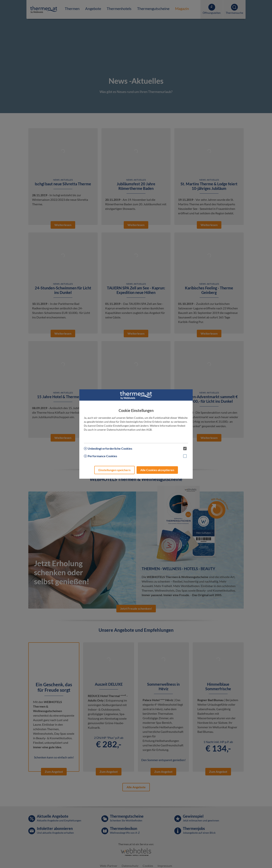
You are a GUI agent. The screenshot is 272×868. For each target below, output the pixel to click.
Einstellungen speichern (114, 470)
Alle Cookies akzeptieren (157, 470)
